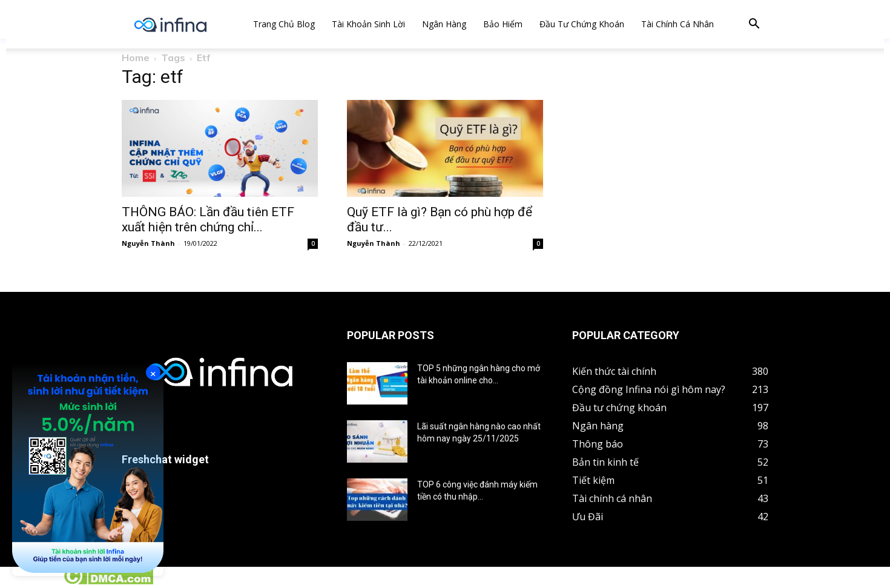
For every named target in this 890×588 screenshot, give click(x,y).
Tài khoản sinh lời (368, 24)
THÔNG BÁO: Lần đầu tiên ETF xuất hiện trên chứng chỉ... (208, 220)
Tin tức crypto (30, 581)
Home (136, 58)
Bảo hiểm (503, 24)
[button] (754, 25)
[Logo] (170, 25)
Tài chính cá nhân (677, 24)
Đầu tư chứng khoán (582, 24)
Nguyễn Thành (148, 243)
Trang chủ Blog (284, 24)
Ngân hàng (444, 24)
